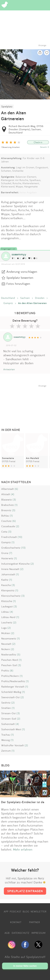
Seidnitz (6, 703)
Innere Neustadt (10, 569)
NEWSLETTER (39, 911)
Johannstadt (8, 574)
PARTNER (35, 922)
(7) (11, 553)
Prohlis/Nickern (10, 676)
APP (6, 911)
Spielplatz (7, 106)
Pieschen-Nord (10, 660)
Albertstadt (8, 489)
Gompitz (8, 303)
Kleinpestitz (8, 590)
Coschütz (6, 521)
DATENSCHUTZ (21, 933)
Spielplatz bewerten (20, 278)
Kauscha (6, 585)
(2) (18, 526)
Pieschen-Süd (9, 665)
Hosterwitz (7, 558)
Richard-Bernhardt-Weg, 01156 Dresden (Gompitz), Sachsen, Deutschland (26, 129)
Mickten (6, 633)
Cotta (4, 532)
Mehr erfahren (23, 849)
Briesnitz (6, 510)
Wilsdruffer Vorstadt (13, 745)
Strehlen (6, 708)
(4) (13, 494)
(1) (16, 505)
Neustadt (6, 644)
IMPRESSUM (38, 933)
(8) (12, 671)
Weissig (6, 740)
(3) (14, 500)
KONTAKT (16, 922)
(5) (19, 654)
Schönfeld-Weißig (11, 692)
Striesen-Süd (9, 719)
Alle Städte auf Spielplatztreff (25, 957)
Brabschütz (8, 505)
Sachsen (25, 298)
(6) (16, 489)
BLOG (26, 911)
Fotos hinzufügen (18, 284)
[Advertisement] (26, 404)
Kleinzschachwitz (11, 596)
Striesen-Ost (9, 713)
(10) (20, 537)
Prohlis (5, 671)
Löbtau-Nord (8, 617)
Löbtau (5, 612)
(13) (23, 548)
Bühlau (5, 516)
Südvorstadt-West (11, 729)
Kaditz (5, 580)
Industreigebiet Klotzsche (16, 564)
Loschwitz (7, 622)
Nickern (6, 649)
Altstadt (6, 494)
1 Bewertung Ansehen (10, 147)
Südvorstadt (8, 724)
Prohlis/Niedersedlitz (13, 681)
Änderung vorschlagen (22, 272)
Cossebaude (8, 526)
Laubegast (7, 606)
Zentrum (6, 751)
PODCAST (16, 911)
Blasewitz (7, 500)
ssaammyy (19, 254)
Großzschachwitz (11, 548)
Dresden (40, 298)
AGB (7, 933)
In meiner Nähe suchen (25, 966)
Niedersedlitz (9, 654)
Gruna (5, 553)
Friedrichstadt (9, 537)
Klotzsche (7, 601)
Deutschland (8, 298)
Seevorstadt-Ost (11, 697)
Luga (4, 628)
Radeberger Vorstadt (13, 687)
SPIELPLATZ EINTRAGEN (25, 891)
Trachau (6, 735)
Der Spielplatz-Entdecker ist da (23, 802)
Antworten (9, 369)
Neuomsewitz (9, 638)
